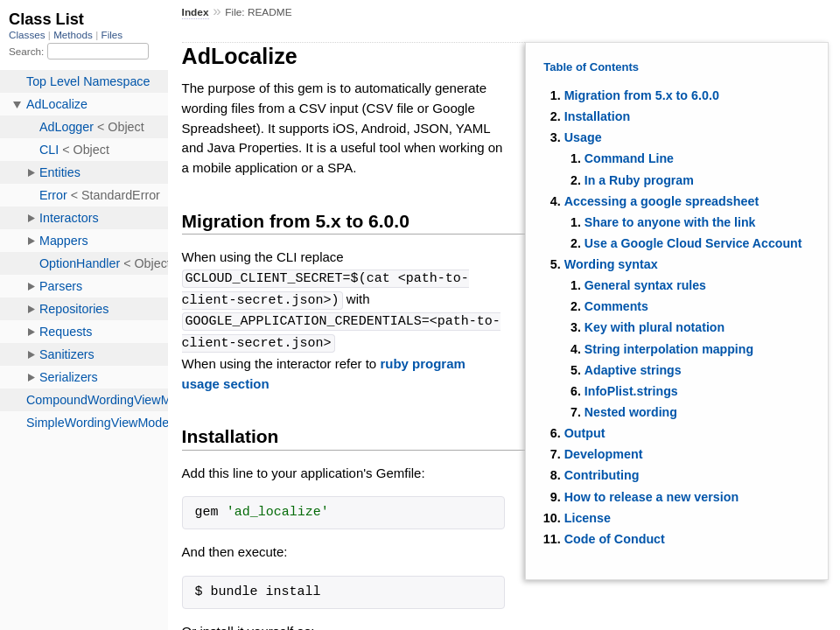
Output (585, 433)
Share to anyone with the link (670, 222)
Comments (616, 306)
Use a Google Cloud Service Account (693, 243)
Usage (583, 137)
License (588, 518)
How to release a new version (651, 497)
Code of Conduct (615, 539)
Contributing (602, 475)
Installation (597, 116)
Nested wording (631, 412)
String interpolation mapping (669, 349)
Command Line (629, 158)
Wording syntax (611, 264)
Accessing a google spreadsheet (661, 201)
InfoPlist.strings (631, 391)
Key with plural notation (654, 327)
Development (604, 454)
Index (196, 12)
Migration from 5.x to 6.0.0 (642, 95)
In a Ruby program (639, 180)
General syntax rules (645, 285)
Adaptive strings (633, 370)
